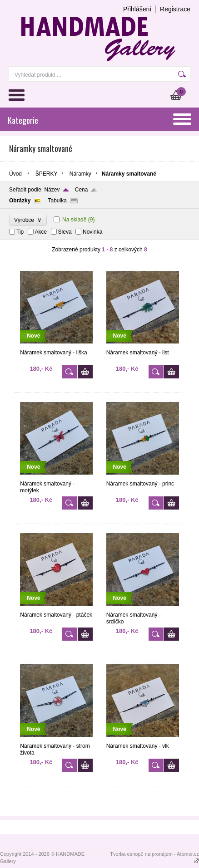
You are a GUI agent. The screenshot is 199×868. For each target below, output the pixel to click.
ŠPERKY (47, 174)
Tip (20, 232)
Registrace (175, 9)
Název (52, 190)
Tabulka (57, 201)
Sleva (65, 232)
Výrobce (28, 220)
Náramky (80, 174)
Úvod (15, 174)
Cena (82, 190)
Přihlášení (137, 9)
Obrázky (20, 201)
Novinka (92, 232)
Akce (41, 232)
